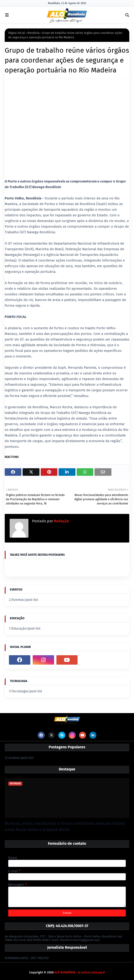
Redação (61, 521)
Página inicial (17, 33)
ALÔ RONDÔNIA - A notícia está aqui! (80, 972)
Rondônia (34, 33)
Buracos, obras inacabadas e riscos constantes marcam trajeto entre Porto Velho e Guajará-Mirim (65, 827)
